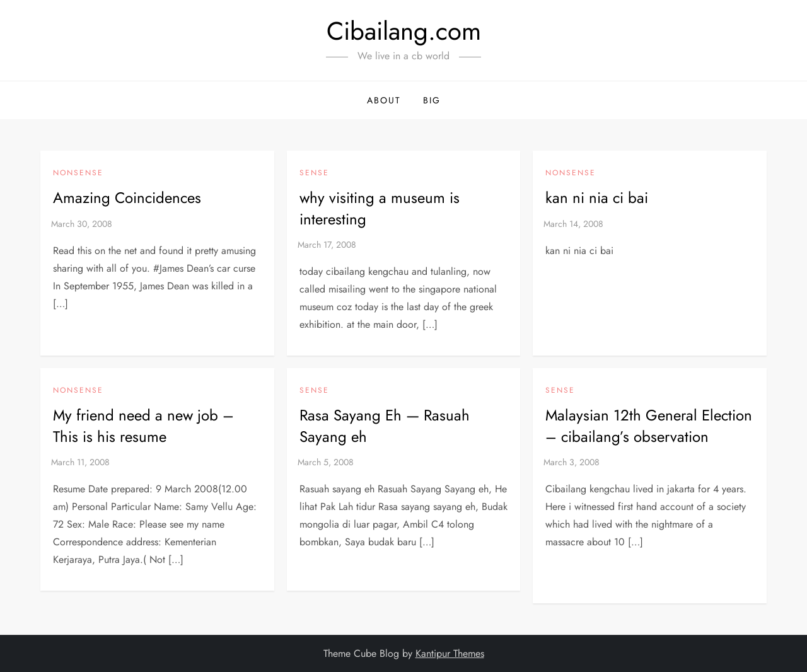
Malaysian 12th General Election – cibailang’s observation (649, 426)
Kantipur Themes (450, 653)
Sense (314, 173)
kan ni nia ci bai (597, 198)
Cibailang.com (404, 31)
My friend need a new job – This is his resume (143, 426)
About (384, 100)
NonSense (78, 173)
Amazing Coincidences (127, 198)
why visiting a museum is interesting (380, 208)
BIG (432, 100)
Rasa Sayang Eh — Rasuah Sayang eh (385, 426)
